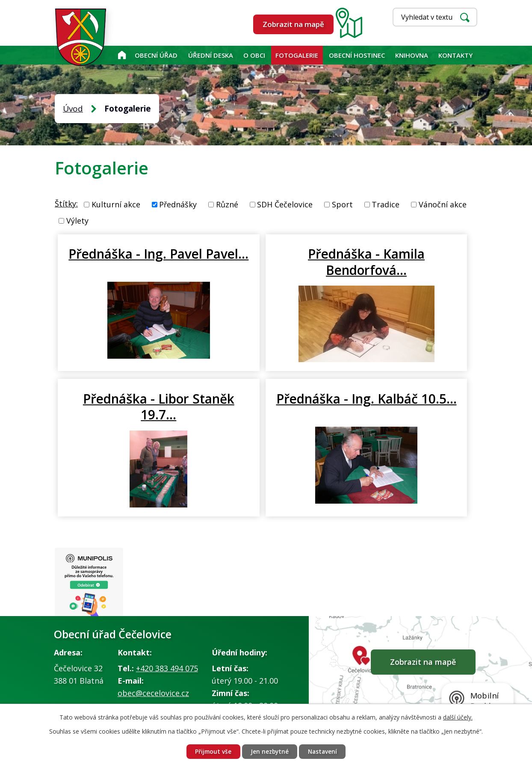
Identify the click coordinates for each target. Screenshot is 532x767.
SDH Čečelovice (285, 204)
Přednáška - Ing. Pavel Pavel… (125, 261)
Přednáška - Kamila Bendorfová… (266, 269)
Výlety (77, 221)
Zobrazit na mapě (293, 24)
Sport (342, 204)
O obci (254, 55)
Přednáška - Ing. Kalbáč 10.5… (126, 422)
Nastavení (324, 751)
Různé (227, 204)
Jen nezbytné (269, 751)
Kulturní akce (116, 204)
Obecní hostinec (357, 55)
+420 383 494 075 (167, 685)
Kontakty (455, 55)
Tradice (386, 204)
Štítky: (66, 204)
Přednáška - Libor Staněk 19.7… (407, 261)
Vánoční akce (443, 204)
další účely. (458, 717)
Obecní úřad (156, 55)
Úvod (122, 55)
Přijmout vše (211, 751)
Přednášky (178, 204)
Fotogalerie (297, 55)
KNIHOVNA (412, 55)
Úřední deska (211, 55)
